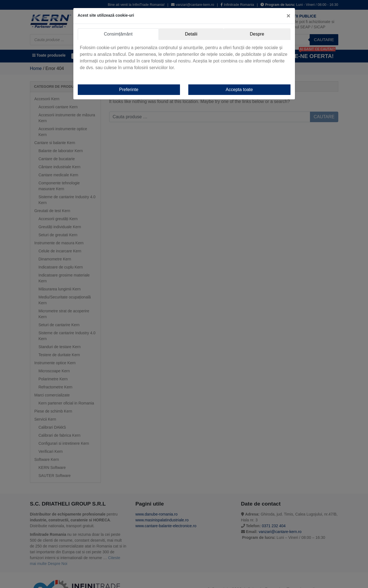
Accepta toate (239, 90)
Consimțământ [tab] (118, 34)
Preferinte (129, 90)
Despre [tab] (257, 34)
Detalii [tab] (191, 34)
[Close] (288, 16)
